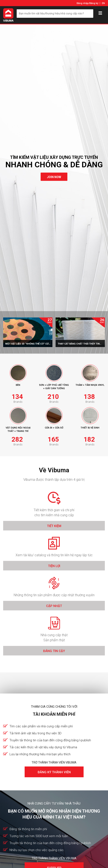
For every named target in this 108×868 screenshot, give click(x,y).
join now (54, 177)
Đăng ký (94, 3)
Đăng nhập (83, 3)
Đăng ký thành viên (54, 772)
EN (103, 3)
